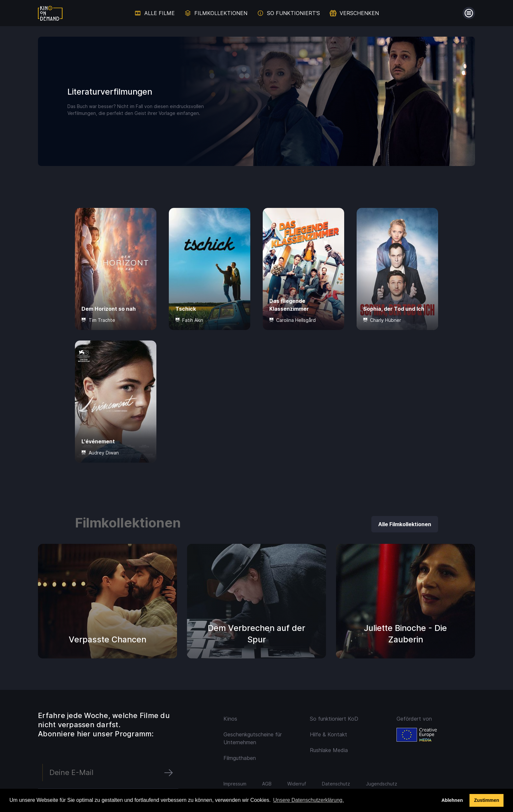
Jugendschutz (381, 784)
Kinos (230, 719)
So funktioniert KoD (334, 719)
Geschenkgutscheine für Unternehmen (253, 738)
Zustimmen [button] (487, 800)
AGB (267, 784)
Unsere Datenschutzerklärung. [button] (309, 800)
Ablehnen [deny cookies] (452, 800)
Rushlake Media (329, 750)
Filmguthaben (240, 758)
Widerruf (297, 784)
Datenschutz (336, 784)
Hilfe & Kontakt (328, 734)
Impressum (235, 784)
